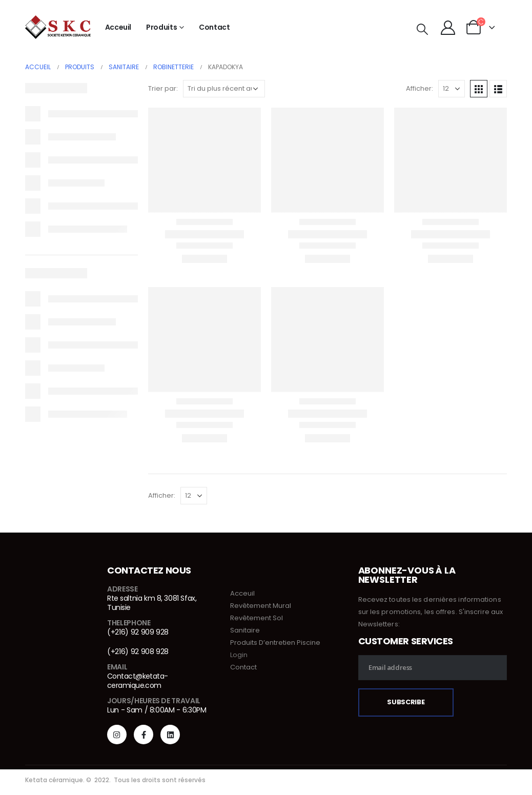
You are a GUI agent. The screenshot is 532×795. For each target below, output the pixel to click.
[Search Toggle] (422, 29)
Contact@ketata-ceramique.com (138, 681)
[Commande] (224, 89)
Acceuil (118, 27)
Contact (214, 27)
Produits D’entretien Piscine (275, 643)
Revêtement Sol (257, 618)
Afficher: (420, 88)
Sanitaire (245, 630)
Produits (161, 27)
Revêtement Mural (261, 606)
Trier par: (163, 88)
